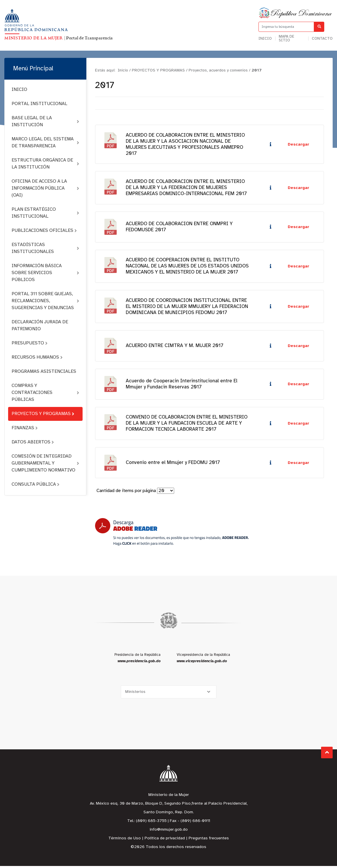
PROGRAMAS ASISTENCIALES (44, 371)
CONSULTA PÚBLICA (35, 484)
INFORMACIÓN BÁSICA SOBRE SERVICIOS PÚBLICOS (45, 273)
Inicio (265, 39)
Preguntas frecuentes (209, 840)
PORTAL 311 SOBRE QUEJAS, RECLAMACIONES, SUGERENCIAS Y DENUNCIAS (45, 301)
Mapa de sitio (286, 38)
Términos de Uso (125, 840)
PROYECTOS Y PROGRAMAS (43, 414)
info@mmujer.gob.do (169, 832)
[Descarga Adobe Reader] (172, 534)
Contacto (322, 39)
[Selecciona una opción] (169, 694)
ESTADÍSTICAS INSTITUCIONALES (45, 248)
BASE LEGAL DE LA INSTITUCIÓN (45, 121)
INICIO (19, 90)
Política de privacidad (165, 840)
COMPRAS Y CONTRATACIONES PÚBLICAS (45, 393)
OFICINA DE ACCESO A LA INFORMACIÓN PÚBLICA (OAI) (45, 188)
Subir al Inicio (327, 752)
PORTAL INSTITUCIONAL (39, 104)
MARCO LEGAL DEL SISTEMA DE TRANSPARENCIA (45, 143)
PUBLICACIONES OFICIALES (44, 231)
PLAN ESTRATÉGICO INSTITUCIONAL (45, 213)
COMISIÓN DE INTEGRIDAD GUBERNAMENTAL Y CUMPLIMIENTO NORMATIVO (45, 463)
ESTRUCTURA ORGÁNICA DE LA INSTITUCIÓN (45, 164)
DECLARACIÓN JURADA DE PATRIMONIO (40, 325)
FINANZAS (25, 428)
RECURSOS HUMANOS (37, 357)
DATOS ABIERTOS (33, 442)
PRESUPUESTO (30, 343)
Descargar (298, 144)
